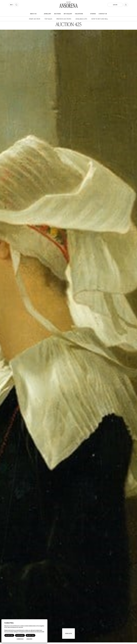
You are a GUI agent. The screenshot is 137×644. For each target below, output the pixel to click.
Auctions (57, 14)
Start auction (35, 19)
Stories (93, 14)
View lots (69, 634)
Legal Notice (29, 639)
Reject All (30, 635)
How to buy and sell (100, 19)
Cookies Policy (20, 639)
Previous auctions (64, 19)
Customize (20, 635)
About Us (33, 14)
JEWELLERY (48, 14)
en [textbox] (11, 5)
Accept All (9, 635)
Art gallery (68, 14)
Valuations (79, 14)
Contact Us (103, 14)
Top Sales (48, 19)
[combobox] (11, 5)
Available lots (81, 19)
